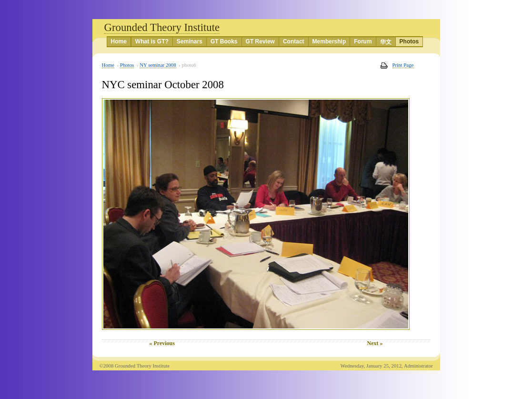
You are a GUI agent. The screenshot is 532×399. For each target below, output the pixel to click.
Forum (363, 41)
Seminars (190, 41)
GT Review (260, 41)
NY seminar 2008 (158, 65)
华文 (386, 42)
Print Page (403, 65)
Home (119, 41)
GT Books (224, 41)
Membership (329, 41)
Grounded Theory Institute (162, 27)
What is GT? (152, 41)
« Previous (162, 343)
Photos (409, 41)
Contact (294, 41)
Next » (375, 343)
